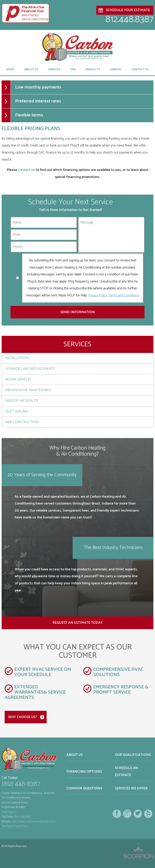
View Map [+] (9, 812)
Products (93, 70)
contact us (26, 170)
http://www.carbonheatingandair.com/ (34, 822)
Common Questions (84, 788)
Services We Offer (131, 788)
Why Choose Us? (23, 717)
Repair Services (18, 379)
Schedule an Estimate (126, 772)
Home (10, 70)
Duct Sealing (17, 411)
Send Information (78, 312)
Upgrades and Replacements (30, 369)
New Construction (22, 422)
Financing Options (84, 772)
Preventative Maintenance (28, 390)
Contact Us (140, 70)
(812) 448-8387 (21, 784)
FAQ (73, 70)
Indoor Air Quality (22, 401)
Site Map (6, 826)
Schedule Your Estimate (128, 10)
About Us (31, 70)
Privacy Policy (21, 826)
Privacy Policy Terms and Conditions (114, 295)
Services (54, 70)
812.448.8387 (129, 19)
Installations (17, 358)
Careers (116, 70)
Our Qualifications (133, 755)
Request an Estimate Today (77, 623)
